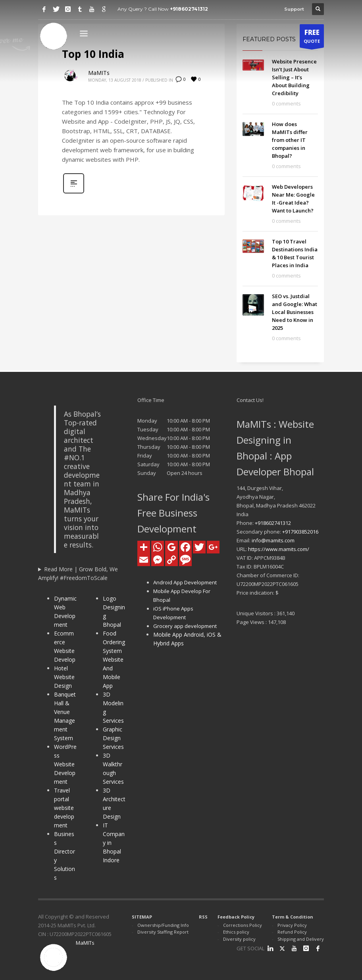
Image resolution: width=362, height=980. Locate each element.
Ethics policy (236, 932)
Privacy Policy (292, 925)
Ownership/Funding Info (163, 925)
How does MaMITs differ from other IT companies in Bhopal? (290, 140)
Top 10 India (93, 54)
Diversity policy (239, 939)
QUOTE (312, 38)
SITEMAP (142, 917)
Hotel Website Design (64, 677)
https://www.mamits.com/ (279, 549)
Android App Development (185, 582)
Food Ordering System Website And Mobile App (114, 659)
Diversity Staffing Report (163, 932)
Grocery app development (185, 626)
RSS (203, 917)
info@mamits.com (273, 540)
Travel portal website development (64, 808)
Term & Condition (293, 917)
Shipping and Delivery (301, 939)
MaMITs (99, 73)
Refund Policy (292, 932)
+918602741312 (189, 9)
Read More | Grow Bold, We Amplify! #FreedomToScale (78, 573)
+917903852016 (300, 532)
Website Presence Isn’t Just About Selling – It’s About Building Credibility (294, 77)
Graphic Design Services (113, 738)
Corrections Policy (243, 925)
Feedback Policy (236, 917)
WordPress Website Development (65, 764)
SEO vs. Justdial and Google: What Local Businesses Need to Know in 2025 (295, 312)
